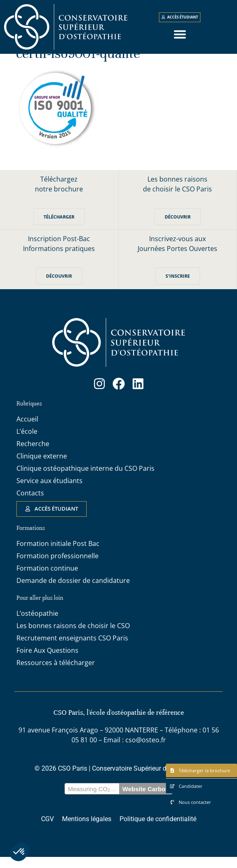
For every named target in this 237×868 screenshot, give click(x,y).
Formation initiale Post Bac (58, 555)
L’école (27, 442)
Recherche (33, 455)
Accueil (27, 430)
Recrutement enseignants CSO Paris (72, 649)
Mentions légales (87, 830)
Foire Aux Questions (47, 661)
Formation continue (47, 579)
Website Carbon (146, 800)
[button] (19, 852)
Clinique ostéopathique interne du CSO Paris (85, 479)
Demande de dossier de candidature (73, 592)
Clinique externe (42, 467)
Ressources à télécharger (56, 674)
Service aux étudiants (49, 492)
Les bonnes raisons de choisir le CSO (73, 637)
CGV (47, 830)
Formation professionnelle (58, 567)
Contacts (30, 504)
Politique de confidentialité (158, 830)
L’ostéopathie (37, 624)
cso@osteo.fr (146, 751)
